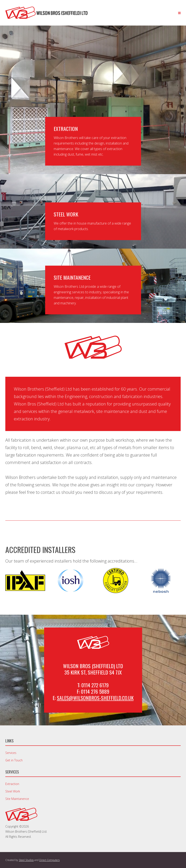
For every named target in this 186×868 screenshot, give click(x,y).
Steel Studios (26, 860)
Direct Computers (49, 860)
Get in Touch (14, 760)
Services (11, 753)
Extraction (12, 784)
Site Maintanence (17, 799)
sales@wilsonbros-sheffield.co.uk (95, 698)
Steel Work (13, 791)
